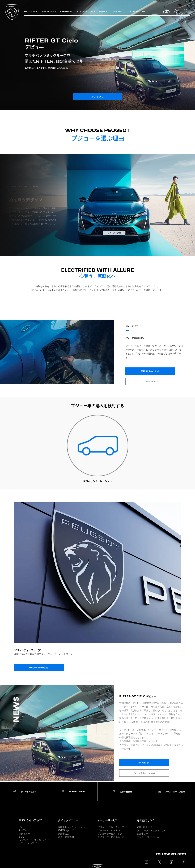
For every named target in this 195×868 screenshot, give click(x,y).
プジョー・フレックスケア (111, 827)
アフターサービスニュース (111, 837)
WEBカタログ (66, 830)
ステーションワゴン (29, 843)
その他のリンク (146, 820)
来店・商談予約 (66, 837)
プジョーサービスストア (110, 834)
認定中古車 (143, 834)
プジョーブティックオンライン (153, 830)
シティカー (24, 834)
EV (20, 827)
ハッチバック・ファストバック (34, 840)
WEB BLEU (144, 827)
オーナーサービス (108, 820)
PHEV (22, 830)
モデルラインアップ (30, 820)
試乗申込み (64, 834)
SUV (22, 837)
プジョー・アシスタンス (110, 830)
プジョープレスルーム (148, 837)
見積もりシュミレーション (72, 827)
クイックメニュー (68, 820)
